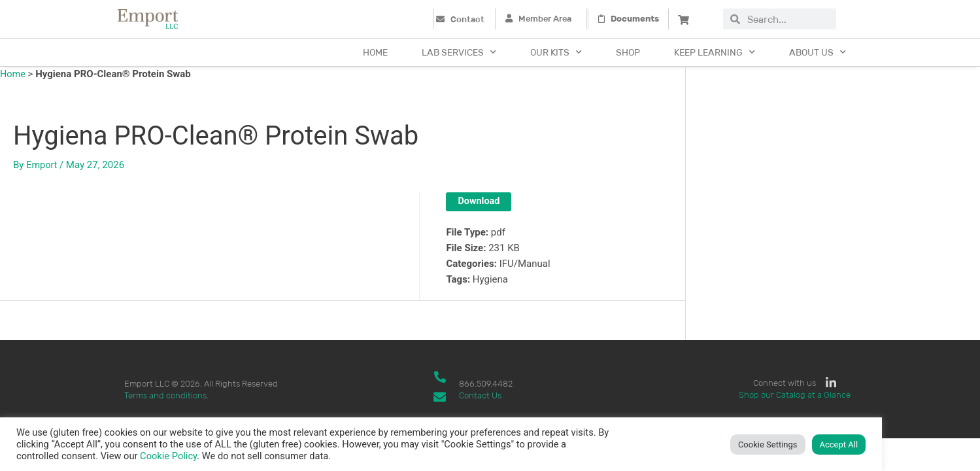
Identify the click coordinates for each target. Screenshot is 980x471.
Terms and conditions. (166, 395)
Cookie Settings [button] (768, 445)
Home (375, 52)
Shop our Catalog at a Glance (795, 395)
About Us (818, 52)
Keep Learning (715, 52)
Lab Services (459, 52)
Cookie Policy (168, 456)
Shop (628, 52)
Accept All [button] (839, 445)
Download (480, 201)
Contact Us (480, 395)
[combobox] (788, 19)
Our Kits (556, 52)
